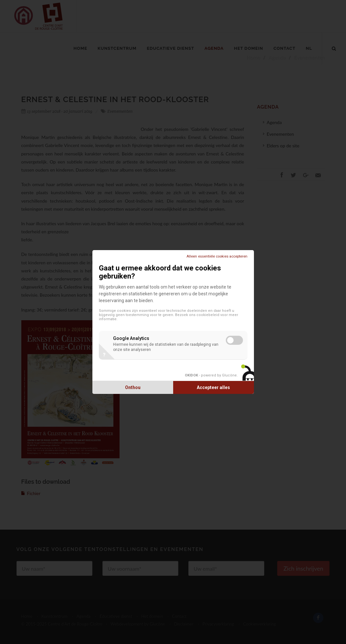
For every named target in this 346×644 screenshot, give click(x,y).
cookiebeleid (208, 315)
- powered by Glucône (211, 375)
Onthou (133, 387)
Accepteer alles (213, 387)
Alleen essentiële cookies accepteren (217, 256)
